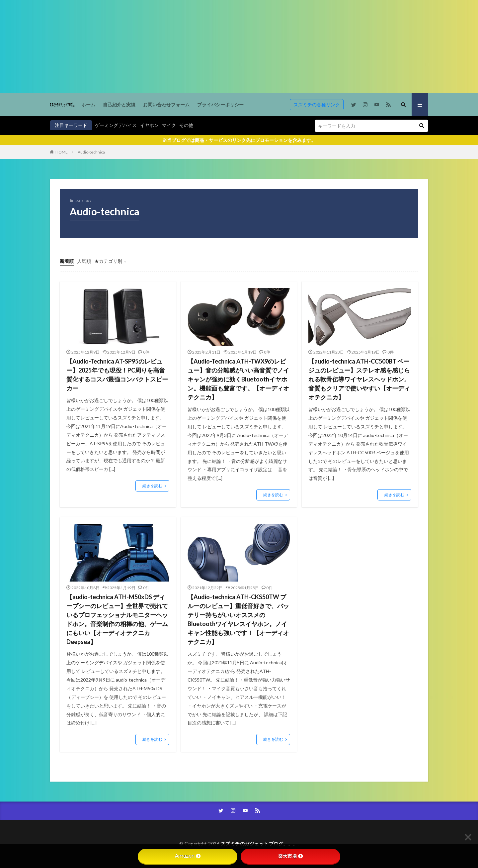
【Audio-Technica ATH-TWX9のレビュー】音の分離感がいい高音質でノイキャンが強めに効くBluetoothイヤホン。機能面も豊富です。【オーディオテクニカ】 (238, 379)
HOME (62, 152)
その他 (186, 125)
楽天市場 (290, 856)
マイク (169, 125)
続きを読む (152, 486)
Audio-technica (91, 152)
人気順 (84, 261)
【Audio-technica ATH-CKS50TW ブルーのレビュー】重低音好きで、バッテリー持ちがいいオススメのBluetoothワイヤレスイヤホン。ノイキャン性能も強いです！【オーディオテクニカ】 (238, 619)
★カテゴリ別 (108, 261)
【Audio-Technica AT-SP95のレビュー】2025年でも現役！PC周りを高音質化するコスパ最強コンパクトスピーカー (117, 375)
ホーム (88, 105)
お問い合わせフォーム (166, 105)
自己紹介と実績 (119, 105)
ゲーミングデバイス (116, 125)
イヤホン (149, 125)
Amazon (188, 856)
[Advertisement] (199, 47)
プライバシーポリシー (220, 105)
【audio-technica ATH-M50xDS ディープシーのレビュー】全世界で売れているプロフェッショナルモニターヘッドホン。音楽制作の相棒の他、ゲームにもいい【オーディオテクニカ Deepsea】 (117, 619)
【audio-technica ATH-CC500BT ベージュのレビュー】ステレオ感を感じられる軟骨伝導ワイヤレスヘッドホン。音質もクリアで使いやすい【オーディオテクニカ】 (359, 379)
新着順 (67, 261)
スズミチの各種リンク (317, 105)
